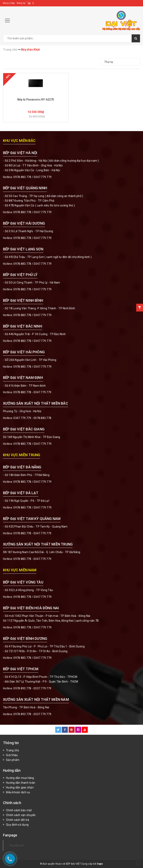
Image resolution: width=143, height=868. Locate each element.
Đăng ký (21, 3)
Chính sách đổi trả (18, 820)
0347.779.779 (43, 177)
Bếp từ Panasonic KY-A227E (36, 100)
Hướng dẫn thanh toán (21, 783)
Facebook (16, 845)
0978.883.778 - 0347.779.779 (32, 392)
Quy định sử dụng (17, 825)
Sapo (100, 864)
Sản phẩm (13, 760)
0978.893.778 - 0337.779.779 (32, 688)
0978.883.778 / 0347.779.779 (32, 597)
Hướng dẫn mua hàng (20, 778)
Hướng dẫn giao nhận (20, 787)
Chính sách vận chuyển (21, 815)
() (33, 3)
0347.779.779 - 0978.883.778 (32, 418)
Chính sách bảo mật (19, 810)
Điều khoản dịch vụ (18, 792)
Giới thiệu (12, 755)
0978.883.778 (22, 177)
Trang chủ (12, 750)
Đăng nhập (9, 3)
